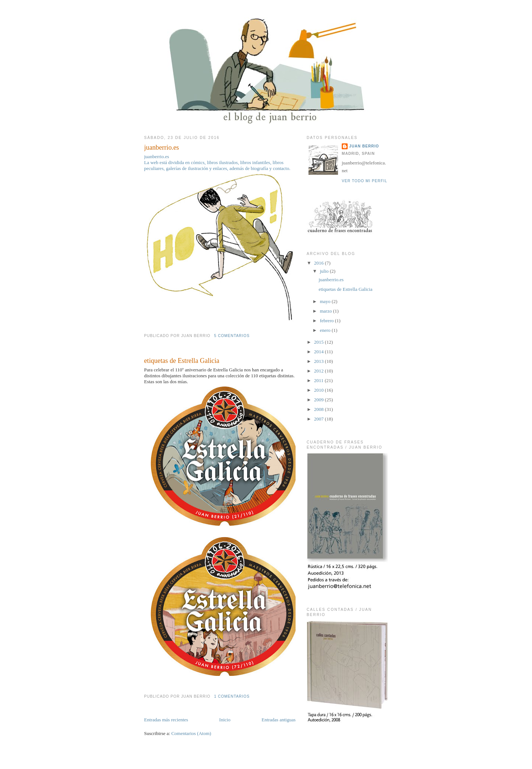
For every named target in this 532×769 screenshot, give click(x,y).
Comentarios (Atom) (191, 733)
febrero (328, 321)
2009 (319, 400)
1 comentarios (232, 696)
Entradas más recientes (166, 720)
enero (326, 330)
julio (325, 271)
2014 (319, 352)
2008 (319, 409)
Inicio (225, 720)
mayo (326, 301)
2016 (319, 263)
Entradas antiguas (279, 720)
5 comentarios (232, 336)
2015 (319, 342)
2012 (319, 371)
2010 (319, 390)
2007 (319, 419)
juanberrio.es (161, 147)
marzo (327, 311)
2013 (319, 361)
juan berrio (364, 146)
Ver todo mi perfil (364, 181)
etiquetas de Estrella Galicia (182, 361)
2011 (319, 380)
